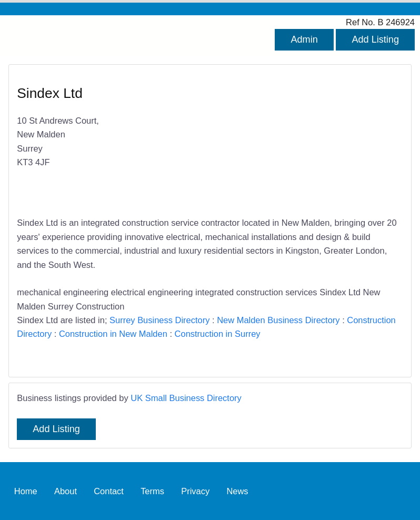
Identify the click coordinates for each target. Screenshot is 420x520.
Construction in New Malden (113, 334)
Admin (304, 39)
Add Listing (375, 39)
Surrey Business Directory (159, 320)
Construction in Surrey (218, 334)
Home (26, 491)
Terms (152, 491)
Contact (109, 491)
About (66, 491)
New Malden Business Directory (278, 320)
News (237, 491)
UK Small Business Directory (186, 398)
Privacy (195, 491)
